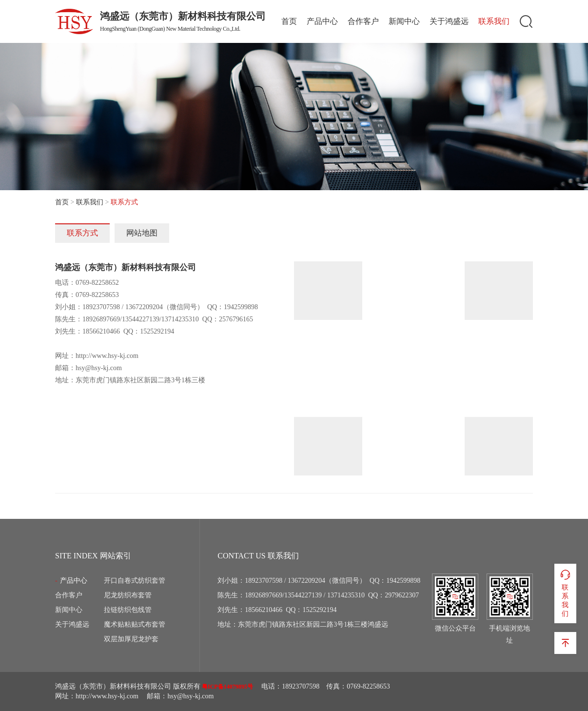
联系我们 (494, 21)
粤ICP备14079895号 (227, 687)
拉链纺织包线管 (128, 610)
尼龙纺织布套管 (128, 595)
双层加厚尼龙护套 (131, 639)
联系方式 (82, 233)
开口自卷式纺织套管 (135, 581)
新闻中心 (404, 21)
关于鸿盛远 (449, 21)
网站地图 (142, 233)
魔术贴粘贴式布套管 (135, 624)
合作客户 (363, 21)
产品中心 (322, 21)
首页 (289, 21)
